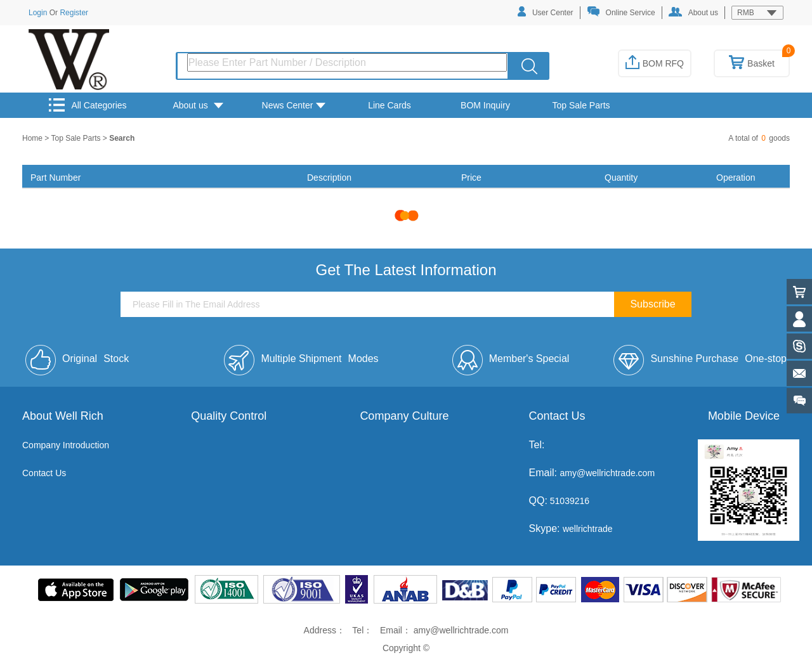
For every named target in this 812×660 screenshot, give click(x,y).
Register (74, 13)
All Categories (88, 105)
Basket (752, 63)
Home (33, 138)
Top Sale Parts (581, 105)
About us (693, 12)
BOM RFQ (655, 63)
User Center (546, 12)
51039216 (568, 501)
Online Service (621, 12)
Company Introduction (66, 445)
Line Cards (390, 105)
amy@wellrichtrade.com (607, 473)
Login (38, 13)
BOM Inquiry (485, 105)
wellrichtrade (588, 529)
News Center (294, 105)
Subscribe (652, 304)
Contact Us (44, 473)
